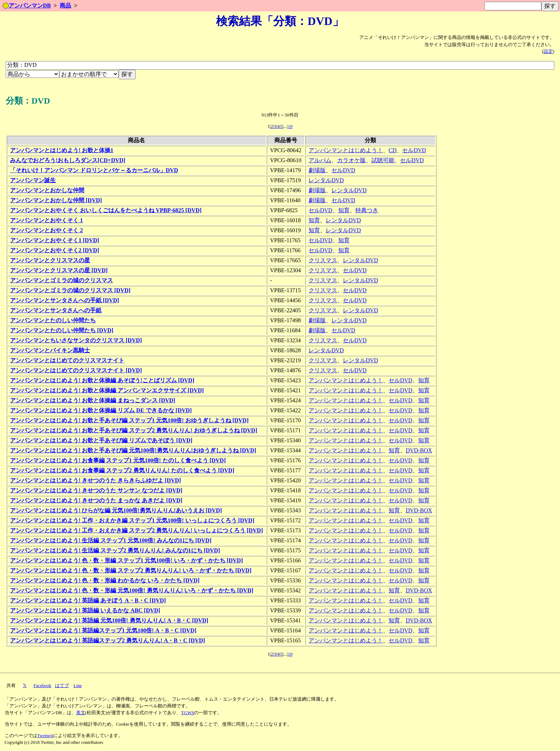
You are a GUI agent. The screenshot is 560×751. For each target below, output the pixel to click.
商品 (65, 6)
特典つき (367, 210)
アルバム (320, 160)
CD (392, 150)
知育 (344, 210)
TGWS (187, 713)
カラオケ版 (351, 160)
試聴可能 (383, 160)
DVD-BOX (419, 450)
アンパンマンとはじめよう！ (346, 150)
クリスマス (323, 260)
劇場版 (317, 170)
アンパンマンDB (27, 6)
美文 (81, 713)
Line (78, 686)
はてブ (62, 686)
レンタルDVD (326, 180)
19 (290, 126)
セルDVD (414, 150)
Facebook (42, 686)
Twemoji (45, 736)
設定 (548, 51)
